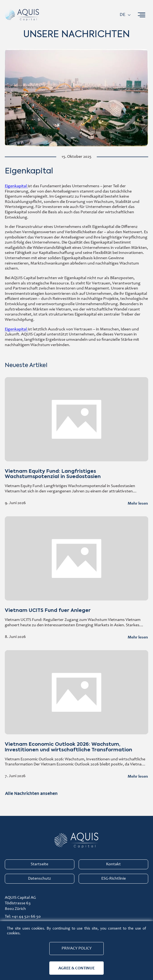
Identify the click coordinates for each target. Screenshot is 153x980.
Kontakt (113, 864)
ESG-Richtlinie (114, 879)
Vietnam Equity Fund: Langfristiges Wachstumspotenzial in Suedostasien (76, 443)
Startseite (39, 864)
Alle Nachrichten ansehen (31, 793)
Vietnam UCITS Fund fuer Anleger (76, 579)
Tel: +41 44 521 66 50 (23, 917)
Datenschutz (39, 879)
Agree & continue (76, 968)
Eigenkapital (16, 186)
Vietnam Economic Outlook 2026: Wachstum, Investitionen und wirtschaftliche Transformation (76, 716)
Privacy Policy (77, 948)
